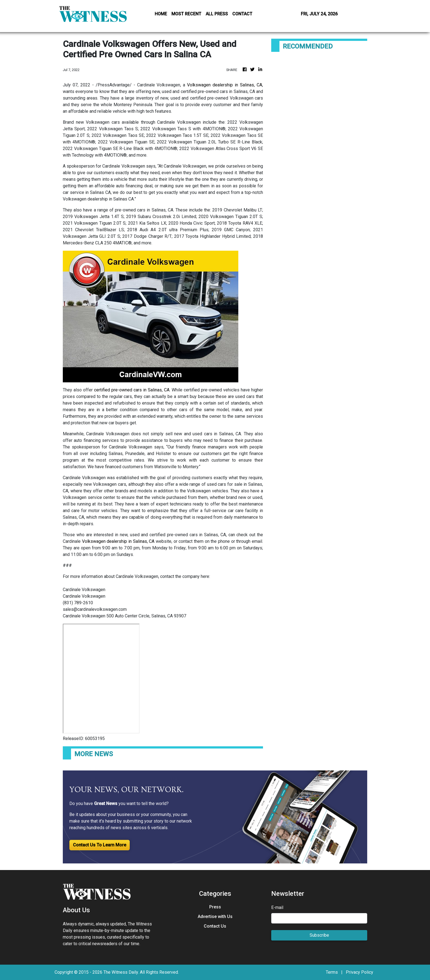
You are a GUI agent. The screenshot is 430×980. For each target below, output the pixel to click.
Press (215, 907)
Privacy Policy (360, 972)
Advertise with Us (215, 917)
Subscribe (319, 935)
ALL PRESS (217, 14)
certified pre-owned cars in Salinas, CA (132, 390)
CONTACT (242, 14)
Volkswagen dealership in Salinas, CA (225, 85)
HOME (161, 14)
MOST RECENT (186, 14)
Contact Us (215, 926)
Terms (332, 972)
